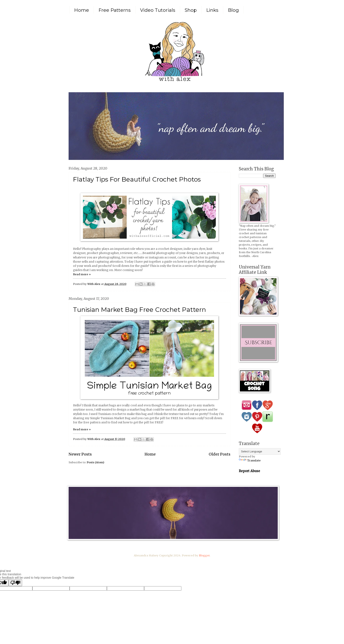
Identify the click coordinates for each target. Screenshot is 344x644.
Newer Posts (80, 454)
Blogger (204, 555)
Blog (233, 10)
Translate (250, 460)
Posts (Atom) (95, 462)
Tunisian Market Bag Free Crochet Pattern (139, 310)
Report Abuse (249, 471)
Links (212, 10)
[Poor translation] (15, 583)
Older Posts (220, 454)
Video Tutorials (158, 10)
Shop (191, 10)
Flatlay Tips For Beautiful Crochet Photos (137, 179)
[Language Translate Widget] (260, 451)
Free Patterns (115, 10)
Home (82, 10)
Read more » (82, 274)
